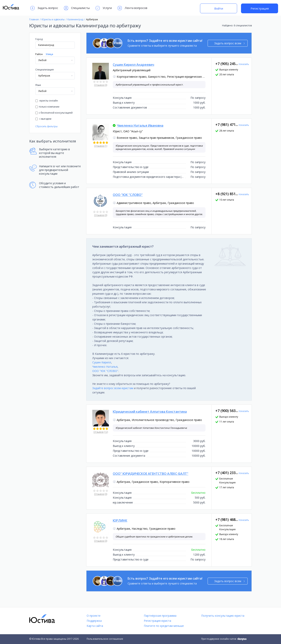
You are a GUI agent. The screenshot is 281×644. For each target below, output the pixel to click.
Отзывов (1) (101, 146)
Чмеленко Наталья (105, 367)
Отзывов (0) (101, 85)
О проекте (94, 616)
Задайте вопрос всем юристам (113, 388)
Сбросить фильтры (46, 126)
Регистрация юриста (157, 621)
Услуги (104, 8)
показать (244, 64)
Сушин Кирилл (102, 362)
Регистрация (260, 8)
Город (39, 39)
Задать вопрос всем (230, 43)
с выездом (43, 119)
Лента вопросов (132, 8)
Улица (49, 54)
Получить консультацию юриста (223, 616)
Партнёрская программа (160, 616)
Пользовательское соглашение (105, 639)
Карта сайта (95, 626)
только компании (47, 107)
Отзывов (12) (101, 432)
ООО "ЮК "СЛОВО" (105, 371)
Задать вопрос (44, 8)
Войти (219, 8)
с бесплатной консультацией (54, 113)
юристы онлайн (47, 101)
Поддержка (94, 621)
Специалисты (77, 8)
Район (39, 54)
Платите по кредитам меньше (164, 626)
